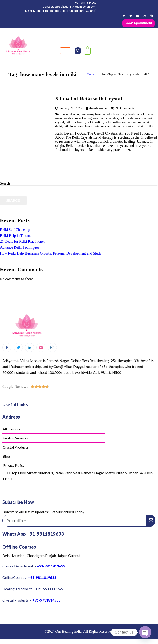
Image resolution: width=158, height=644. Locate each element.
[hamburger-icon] (65, 51)
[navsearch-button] (78, 51)
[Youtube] (41, 347)
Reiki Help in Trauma (16, 236)
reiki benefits (110, 118)
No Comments (125, 108)
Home (90, 74)
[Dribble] (144, 16)
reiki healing (95, 122)
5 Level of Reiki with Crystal (89, 99)
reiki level (70, 126)
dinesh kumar (98, 108)
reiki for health (75, 122)
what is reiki (144, 126)
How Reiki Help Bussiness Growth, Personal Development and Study (51, 253)
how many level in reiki (96, 114)
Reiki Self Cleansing (15, 230)
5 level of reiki (69, 114)
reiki (96, 118)
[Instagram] (151, 16)
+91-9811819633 (51, 566)
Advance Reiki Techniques (20, 247)
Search (5, 183)
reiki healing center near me (123, 122)
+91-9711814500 (46, 600)
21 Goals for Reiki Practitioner (22, 241)
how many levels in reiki (130, 114)
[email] (75, 521)
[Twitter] (131, 16)
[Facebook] (124, 16)
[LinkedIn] (138, 16)
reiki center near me (133, 118)
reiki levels (85, 126)
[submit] (151, 521)
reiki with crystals (123, 126)
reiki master (102, 126)
